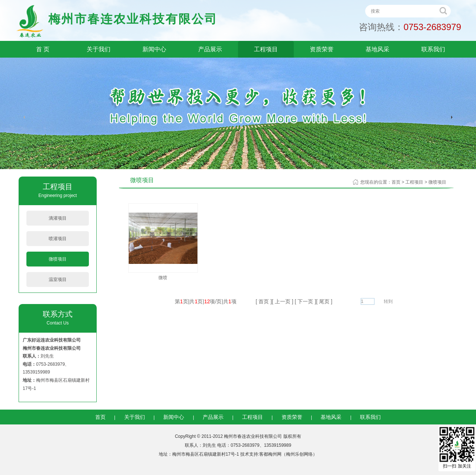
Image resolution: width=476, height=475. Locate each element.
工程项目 (266, 49)
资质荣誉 (322, 49)
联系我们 (433, 49)
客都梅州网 (270, 454)
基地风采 (377, 49)
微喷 (163, 278)
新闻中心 (154, 49)
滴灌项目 (58, 218)
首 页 (43, 49)
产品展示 (210, 49)
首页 (396, 182)
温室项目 (58, 279)
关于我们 (99, 49)
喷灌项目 (58, 239)
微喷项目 (58, 259)
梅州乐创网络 (299, 454)
